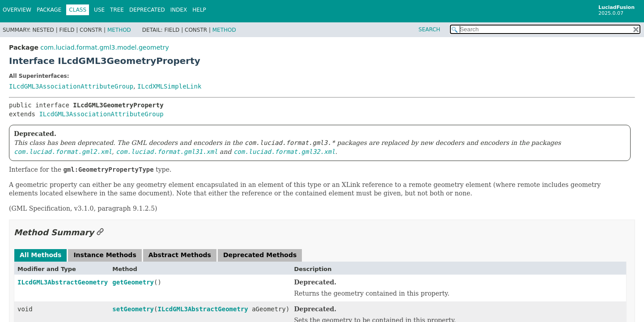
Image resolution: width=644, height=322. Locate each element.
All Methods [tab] (40, 255)
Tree (117, 10)
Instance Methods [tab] (105, 255)
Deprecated (147, 10)
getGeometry (133, 282)
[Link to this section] (100, 232)
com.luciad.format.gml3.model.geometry (104, 47)
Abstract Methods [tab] (180, 255)
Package (49, 10)
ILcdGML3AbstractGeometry (63, 282)
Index (179, 10)
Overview (17, 10)
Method (119, 30)
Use (99, 10)
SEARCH (430, 30)
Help (199, 10)
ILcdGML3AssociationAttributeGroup (71, 86)
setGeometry (133, 309)
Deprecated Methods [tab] (260, 255)
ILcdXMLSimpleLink (169, 86)
